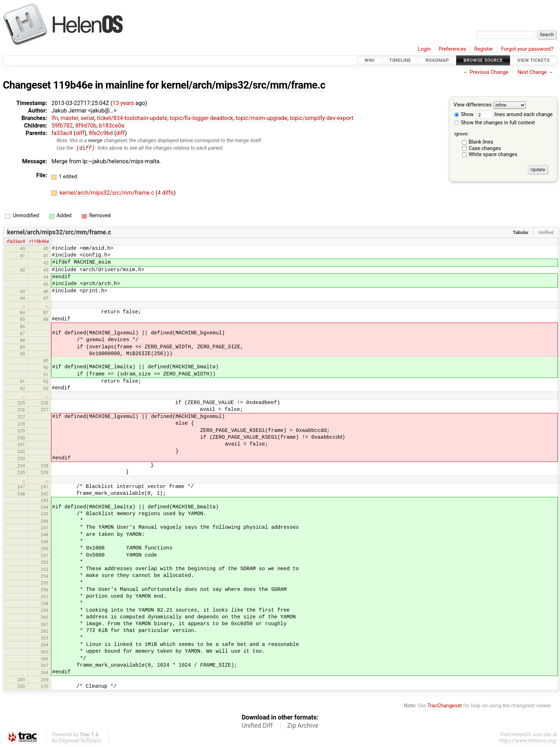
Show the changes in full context (495, 123)
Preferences (452, 49)
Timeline (400, 60)
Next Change (532, 72)
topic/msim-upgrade (262, 118)
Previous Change (489, 72)
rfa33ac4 (16, 242)
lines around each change (514, 114)
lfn (55, 118)
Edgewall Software (80, 741)
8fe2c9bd (101, 133)
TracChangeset (444, 706)
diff (80, 133)
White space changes (493, 155)
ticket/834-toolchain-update (132, 118)
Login (424, 49)
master (69, 118)
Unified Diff (257, 726)
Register (484, 49)
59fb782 (62, 126)
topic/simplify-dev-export (322, 118)
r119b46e (39, 242)
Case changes (485, 148)
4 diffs (166, 193)
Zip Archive (303, 726)
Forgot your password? (527, 49)
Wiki (369, 60)
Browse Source (483, 60)
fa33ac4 (62, 133)
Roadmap (437, 60)
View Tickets (534, 60)
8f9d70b (86, 126)
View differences (473, 105)
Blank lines (481, 142)
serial (88, 118)
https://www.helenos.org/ (528, 741)
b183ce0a (112, 126)
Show (464, 114)
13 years (123, 103)
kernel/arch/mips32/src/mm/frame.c (243, 85)
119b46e (73, 85)
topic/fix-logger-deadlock (201, 118)
